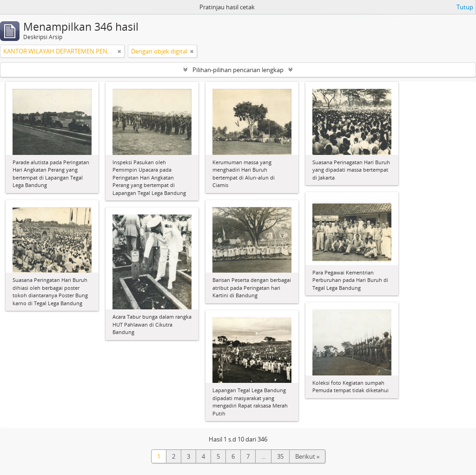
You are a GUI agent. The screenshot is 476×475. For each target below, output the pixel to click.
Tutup (465, 7)
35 (280, 456)
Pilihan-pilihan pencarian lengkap (238, 70)
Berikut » (307, 456)
